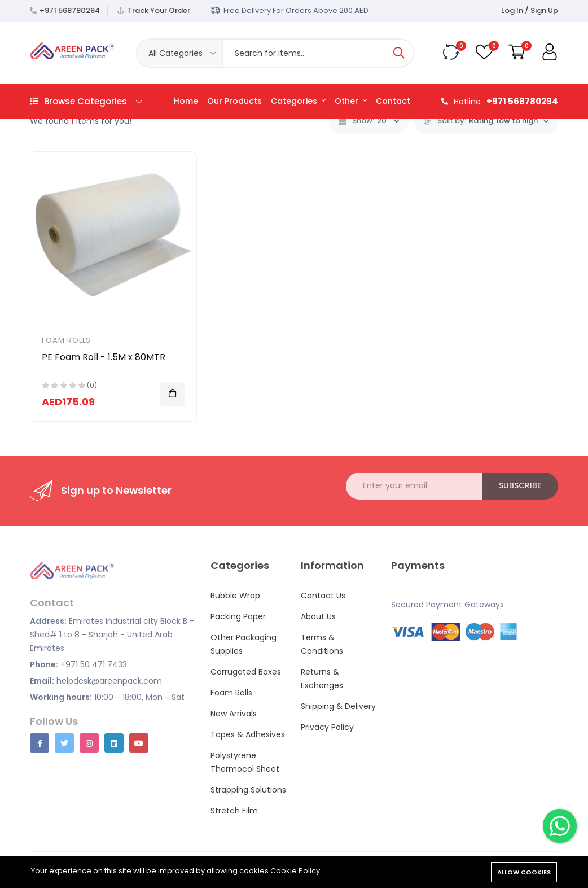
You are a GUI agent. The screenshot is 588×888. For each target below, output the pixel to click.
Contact (393, 101)
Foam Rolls (66, 340)
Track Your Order (159, 10)
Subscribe (520, 485)
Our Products (234, 101)
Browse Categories (86, 101)
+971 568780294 (70, 10)
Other (351, 101)
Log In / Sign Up (530, 10)
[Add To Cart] (173, 394)
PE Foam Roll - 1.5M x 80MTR (104, 357)
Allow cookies (524, 872)
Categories (298, 101)
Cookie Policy (295, 871)
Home (186, 101)
